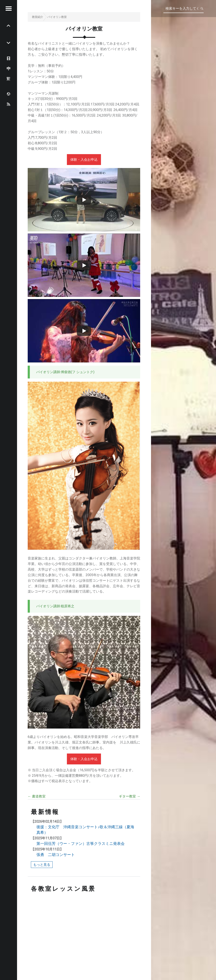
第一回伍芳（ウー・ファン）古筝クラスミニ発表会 (81, 843)
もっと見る (42, 865)
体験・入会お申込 (84, 160)
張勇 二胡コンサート (56, 855)
